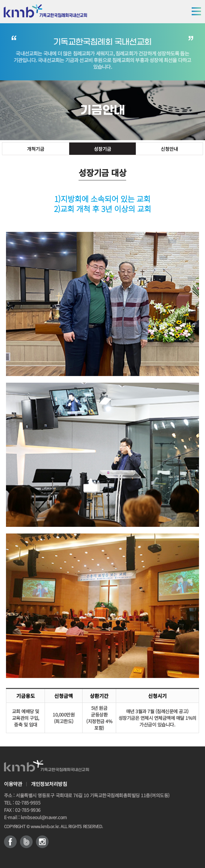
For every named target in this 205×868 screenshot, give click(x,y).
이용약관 (13, 784)
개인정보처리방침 (49, 784)
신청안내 (169, 149)
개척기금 (36, 149)
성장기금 (102, 149)
